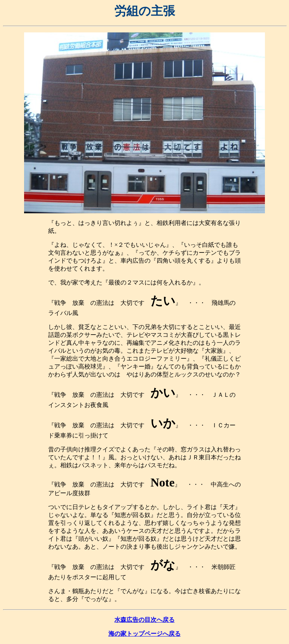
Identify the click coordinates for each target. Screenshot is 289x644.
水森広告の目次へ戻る (144, 620)
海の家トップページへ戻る (144, 634)
